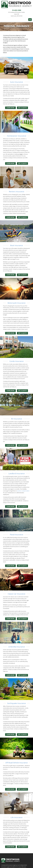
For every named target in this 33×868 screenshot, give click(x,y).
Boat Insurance (17, 245)
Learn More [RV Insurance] (10, 445)
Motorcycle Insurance (16, 303)
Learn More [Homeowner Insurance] (10, 163)
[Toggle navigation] (30, 20)
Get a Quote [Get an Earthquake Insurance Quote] (22, 734)
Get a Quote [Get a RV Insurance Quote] (22, 445)
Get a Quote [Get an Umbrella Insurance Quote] (22, 675)
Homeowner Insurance (17, 136)
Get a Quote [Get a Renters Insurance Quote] (22, 217)
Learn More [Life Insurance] (10, 847)
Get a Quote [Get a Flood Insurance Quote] (22, 566)
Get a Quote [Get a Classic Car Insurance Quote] (22, 619)
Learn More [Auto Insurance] (10, 108)
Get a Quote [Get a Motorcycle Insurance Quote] (22, 333)
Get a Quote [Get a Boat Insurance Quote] (22, 275)
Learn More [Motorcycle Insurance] (10, 333)
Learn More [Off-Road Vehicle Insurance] (10, 789)
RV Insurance (17, 419)
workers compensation (23, 491)
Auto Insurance (17, 82)
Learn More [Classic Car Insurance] (10, 619)
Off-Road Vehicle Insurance (16, 763)
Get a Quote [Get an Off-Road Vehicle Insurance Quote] (22, 789)
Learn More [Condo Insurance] (10, 391)
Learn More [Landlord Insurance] (10, 506)
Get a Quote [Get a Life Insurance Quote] (22, 847)
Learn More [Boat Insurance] (10, 275)
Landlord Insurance (16, 473)
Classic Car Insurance (16, 594)
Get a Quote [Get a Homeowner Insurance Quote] (22, 163)
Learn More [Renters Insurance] (10, 217)
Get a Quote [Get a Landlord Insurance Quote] (22, 506)
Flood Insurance (16, 535)
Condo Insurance (16, 361)
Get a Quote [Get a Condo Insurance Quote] (22, 391)
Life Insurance (16, 817)
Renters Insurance (17, 192)
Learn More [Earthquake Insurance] (10, 734)
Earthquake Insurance (17, 703)
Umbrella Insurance (17, 647)
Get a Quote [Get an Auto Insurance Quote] (22, 108)
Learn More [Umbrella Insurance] (10, 675)
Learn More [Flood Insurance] (10, 566)
